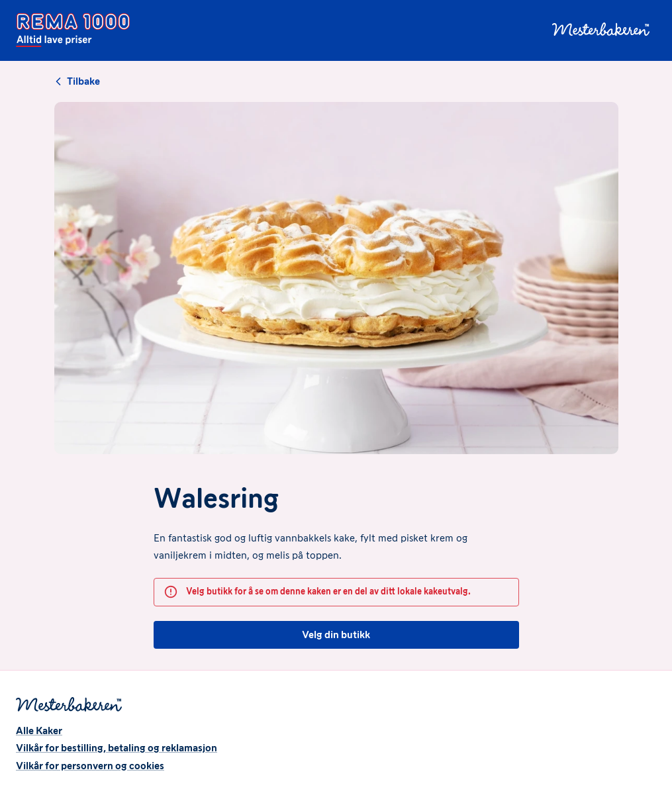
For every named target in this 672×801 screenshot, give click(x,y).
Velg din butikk (336, 635)
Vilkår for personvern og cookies (90, 766)
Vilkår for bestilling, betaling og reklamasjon (117, 748)
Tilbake (77, 81)
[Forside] (73, 30)
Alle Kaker (39, 730)
